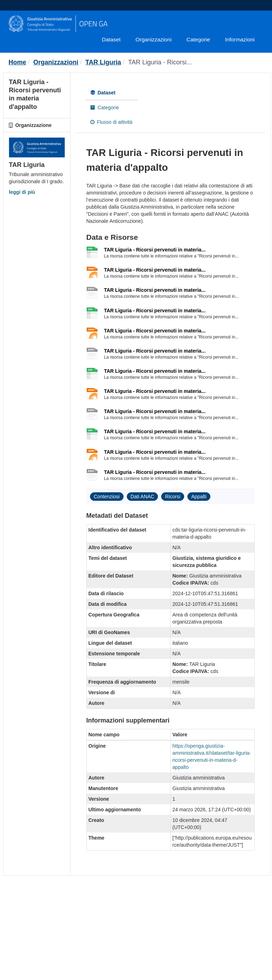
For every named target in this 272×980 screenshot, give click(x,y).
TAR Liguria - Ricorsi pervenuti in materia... (155, 250)
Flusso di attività (111, 122)
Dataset (111, 39)
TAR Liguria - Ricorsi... (160, 62)
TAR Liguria (103, 62)
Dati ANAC (143, 497)
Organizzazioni (154, 39)
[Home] (17, 62)
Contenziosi (107, 497)
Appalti (199, 497)
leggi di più (22, 192)
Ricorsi (173, 497)
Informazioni (240, 39)
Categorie (198, 39)
